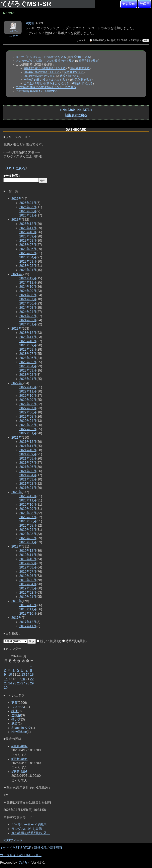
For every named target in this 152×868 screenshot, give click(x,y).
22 (32, 679)
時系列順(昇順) (75, 641)
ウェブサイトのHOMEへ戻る (21, 855)
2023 (17, 329)
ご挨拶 (16, 715)
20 (23, 679)
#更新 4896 (19, 759)
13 (23, 675)
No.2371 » (85, 110)
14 (28, 675)
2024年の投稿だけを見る (39, 76)
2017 (17, 618)
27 (23, 683)
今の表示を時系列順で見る (31, 833)
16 (6, 679)
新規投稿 (129, 4)
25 (15, 683)
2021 (17, 437)
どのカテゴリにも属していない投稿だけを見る (45, 61)
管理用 (145, 4)
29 (32, 683)
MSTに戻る (16, 168)
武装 (15, 724)
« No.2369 (67, 110)
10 (10, 675)
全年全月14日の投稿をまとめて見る (46, 83)
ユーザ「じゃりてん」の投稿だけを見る (41, 57)
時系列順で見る (80, 57)
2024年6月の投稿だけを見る (42, 72)
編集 (146, 40)
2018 (17, 601)
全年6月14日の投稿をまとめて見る (46, 80)
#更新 (30, 23)
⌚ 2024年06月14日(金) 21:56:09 (108, 40)
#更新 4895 (19, 772)
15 (32, 675)
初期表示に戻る (76, 115)
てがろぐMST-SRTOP (16, 848)
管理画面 (56, 848)
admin (83, 40)
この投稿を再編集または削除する (37, 91)
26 (19, 683)
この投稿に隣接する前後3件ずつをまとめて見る (46, 87)
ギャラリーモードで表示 (29, 825)
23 (6, 683)
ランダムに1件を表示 (27, 829)
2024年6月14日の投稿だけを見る (45, 68)
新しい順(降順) (49, 641)
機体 (15, 711)
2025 (17, 220)
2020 (17, 492)
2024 (17, 274)
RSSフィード (13, 840)
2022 (17, 383)
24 (10, 683)
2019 (17, 546)
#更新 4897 (19, 746)
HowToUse (19, 732)
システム (18, 707)
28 (28, 683)
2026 (17, 199)
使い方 (16, 719)
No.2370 (13, 36)
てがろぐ (24, 863)
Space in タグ (21, 728)
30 (6, 688)
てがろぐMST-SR (27, 4)
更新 (15, 703)
